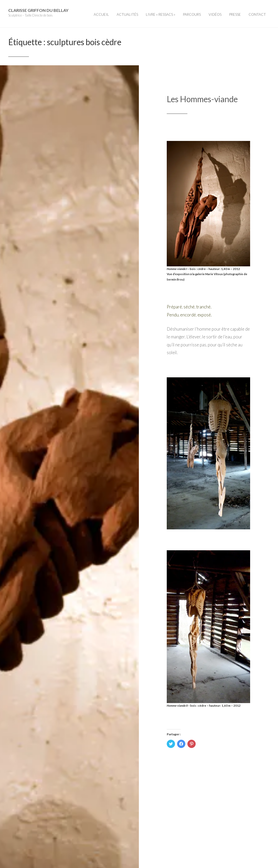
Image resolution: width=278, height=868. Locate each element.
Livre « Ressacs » (161, 14)
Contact (257, 14)
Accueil (101, 14)
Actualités (127, 14)
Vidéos (215, 14)
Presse (235, 14)
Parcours (192, 14)
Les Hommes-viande (202, 99)
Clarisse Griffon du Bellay (38, 10)
